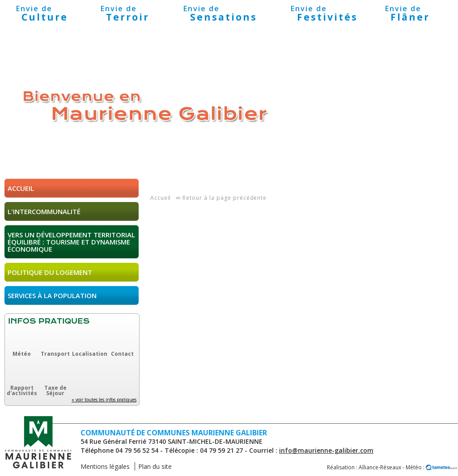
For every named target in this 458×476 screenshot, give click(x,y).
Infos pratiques (49, 321)
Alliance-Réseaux (380, 467)
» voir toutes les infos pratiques (104, 400)
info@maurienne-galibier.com (326, 450)
